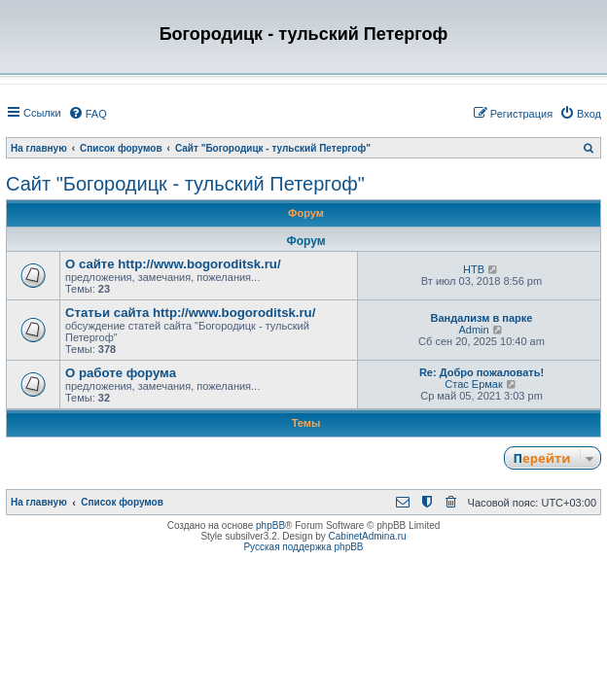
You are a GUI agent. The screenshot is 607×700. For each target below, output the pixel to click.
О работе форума (121, 373)
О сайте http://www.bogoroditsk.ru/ (173, 264)
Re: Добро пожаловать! (482, 372)
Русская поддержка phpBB (303, 547)
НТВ (474, 269)
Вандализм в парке (482, 318)
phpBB (270, 525)
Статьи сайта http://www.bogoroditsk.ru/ (190, 313)
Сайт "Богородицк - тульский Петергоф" (185, 184)
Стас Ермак (473, 384)
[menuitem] (88, 114)
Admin (473, 330)
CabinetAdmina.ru (368, 536)
